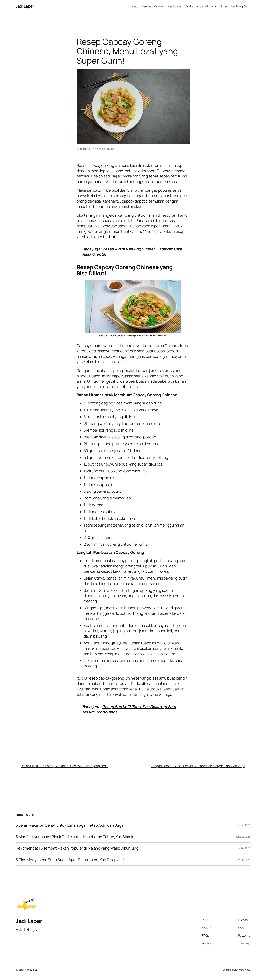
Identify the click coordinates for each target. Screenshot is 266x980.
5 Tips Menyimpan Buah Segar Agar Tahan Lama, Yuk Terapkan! (70, 860)
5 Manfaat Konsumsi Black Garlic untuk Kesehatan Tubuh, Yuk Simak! (75, 837)
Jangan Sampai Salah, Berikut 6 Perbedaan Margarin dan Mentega (198, 766)
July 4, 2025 (244, 825)
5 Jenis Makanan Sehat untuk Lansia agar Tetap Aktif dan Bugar (70, 825)
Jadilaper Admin (97, 149)
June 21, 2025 (243, 837)
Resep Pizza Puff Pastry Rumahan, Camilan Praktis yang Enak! (65, 766)
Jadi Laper (25, 6)
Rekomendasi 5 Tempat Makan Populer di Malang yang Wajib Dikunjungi (77, 848)
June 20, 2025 (243, 848)
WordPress (244, 970)
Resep (112, 149)
